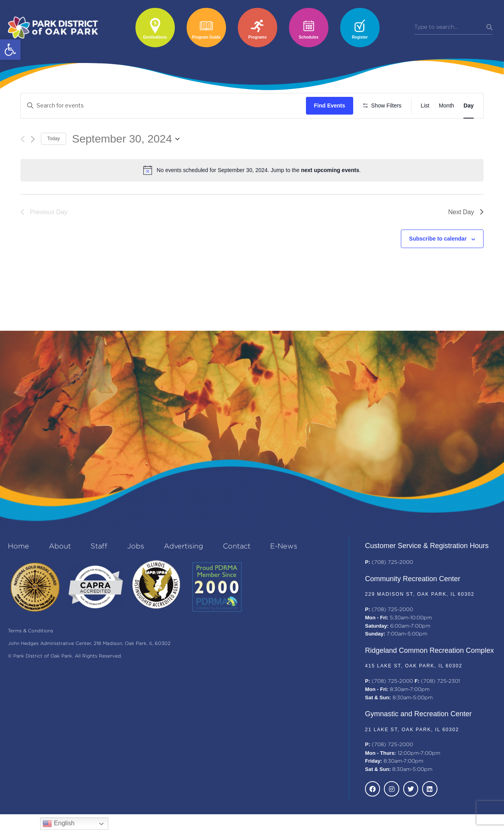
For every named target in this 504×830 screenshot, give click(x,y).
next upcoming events (330, 193)
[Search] (489, 28)
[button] (10, 50)
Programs (258, 37)
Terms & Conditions (31, 647)
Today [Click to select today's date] (54, 162)
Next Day (466, 235)
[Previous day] (23, 162)
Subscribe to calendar (438, 262)
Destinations (155, 37)
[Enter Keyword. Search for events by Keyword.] (165, 106)
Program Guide (206, 37)
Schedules (309, 37)
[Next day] (33, 162)
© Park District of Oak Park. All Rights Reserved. (65, 672)
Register (360, 37)
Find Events (332, 106)
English (58, 824)
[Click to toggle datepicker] (126, 162)
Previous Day (44, 235)
